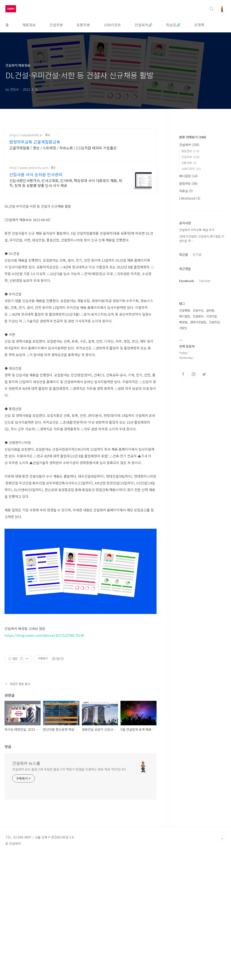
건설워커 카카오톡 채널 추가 (197, 365)
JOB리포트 (112, 25)
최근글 (184, 389)
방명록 (199, 25)
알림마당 (188, 318)
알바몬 (210, 445)
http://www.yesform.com (29, 168)
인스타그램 (194, 509)
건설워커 (189, 280)
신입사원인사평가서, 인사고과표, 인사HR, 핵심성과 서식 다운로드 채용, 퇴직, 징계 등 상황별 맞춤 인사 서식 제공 (66, 183)
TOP (222, 965)
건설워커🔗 (143, 25)
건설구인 (198, 445)
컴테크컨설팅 (198, 457)
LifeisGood (190, 333)
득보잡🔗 (173, 25)
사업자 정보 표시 (17, 810)
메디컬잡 (188, 311)
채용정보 (29, 25)
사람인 (183, 463)
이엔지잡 (212, 451)
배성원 (183, 457)
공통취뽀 (83, 25)
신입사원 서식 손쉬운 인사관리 (36, 174)
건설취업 (214, 457)
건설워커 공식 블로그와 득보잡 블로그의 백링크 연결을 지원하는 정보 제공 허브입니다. (69, 895)
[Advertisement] (81, 230)
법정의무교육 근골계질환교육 (35, 142)
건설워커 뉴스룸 (26, 889)
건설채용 (185, 445)
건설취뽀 (56, 25)
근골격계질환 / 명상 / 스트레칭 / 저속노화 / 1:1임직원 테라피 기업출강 (63, 148)
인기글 (197, 389)
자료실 (186, 326)
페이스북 (183, 509)
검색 (212, 9)
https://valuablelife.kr (26, 135)
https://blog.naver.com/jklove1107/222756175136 (44, 698)
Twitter (205, 416)
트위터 (204, 509)
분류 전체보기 (193, 272)
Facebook (187, 416)
